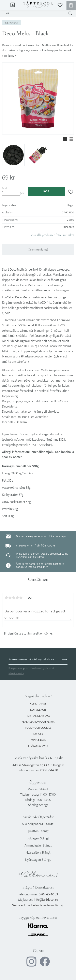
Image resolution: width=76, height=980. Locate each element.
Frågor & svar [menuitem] (38, 746)
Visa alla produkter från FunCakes (52, 235)
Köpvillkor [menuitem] (38, 710)
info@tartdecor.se (46, 900)
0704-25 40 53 (48, 894)
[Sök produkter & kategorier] (34, 13)
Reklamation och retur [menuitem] (38, 722)
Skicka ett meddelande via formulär (38, 905)
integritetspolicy (16, 673)
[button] (5, 7)
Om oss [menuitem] (38, 734)
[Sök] (70, 13)
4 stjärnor (17, 598)
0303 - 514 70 (49, 770)
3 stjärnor (14, 598)
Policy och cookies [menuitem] (38, 728)
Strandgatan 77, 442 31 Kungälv (43, 765)
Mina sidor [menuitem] (13, 5)
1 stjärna (6, 598)
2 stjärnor (10, 598)
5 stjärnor (21, 598)
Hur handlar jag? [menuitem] (38, 716)
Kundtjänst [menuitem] (38, 704)
